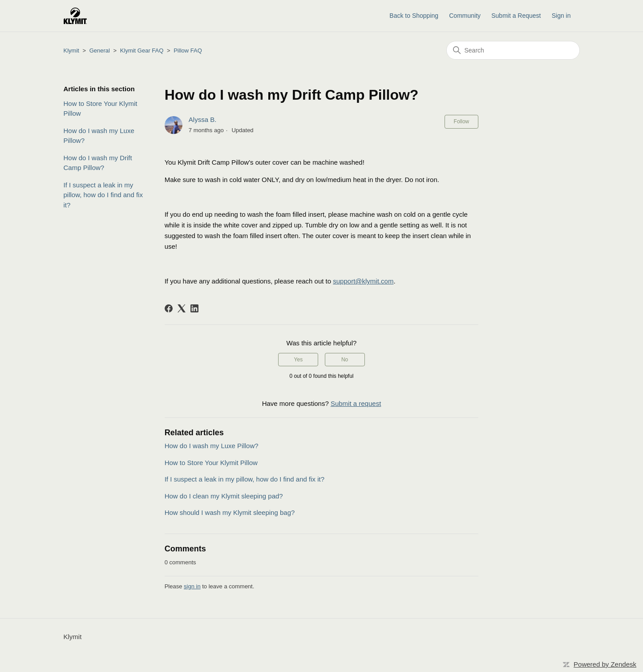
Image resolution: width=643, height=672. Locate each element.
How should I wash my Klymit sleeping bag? (230, 512)
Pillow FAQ (188, 51)
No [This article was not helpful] (345, 360)
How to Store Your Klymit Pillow (101, 109)
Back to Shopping (414, 16)
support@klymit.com (363, 281)
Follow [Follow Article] (462, 121)
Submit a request (356, 403)
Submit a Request (516, 16)
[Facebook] (169, 308)
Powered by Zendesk (605, 664)
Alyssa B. (203, 119)
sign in (192, 586)
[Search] (513, 50)
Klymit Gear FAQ (142, 51)
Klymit (71, 51)
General (100, 51)
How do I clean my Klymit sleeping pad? (224, 496)
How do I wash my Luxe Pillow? (99, 136)
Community (465, 16)
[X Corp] (182, 308)
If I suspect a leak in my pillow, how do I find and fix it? (103, 195)
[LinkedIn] (194, 308)
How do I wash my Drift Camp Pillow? (98, 163)
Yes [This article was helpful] (299, 360)
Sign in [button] (561, 16)
